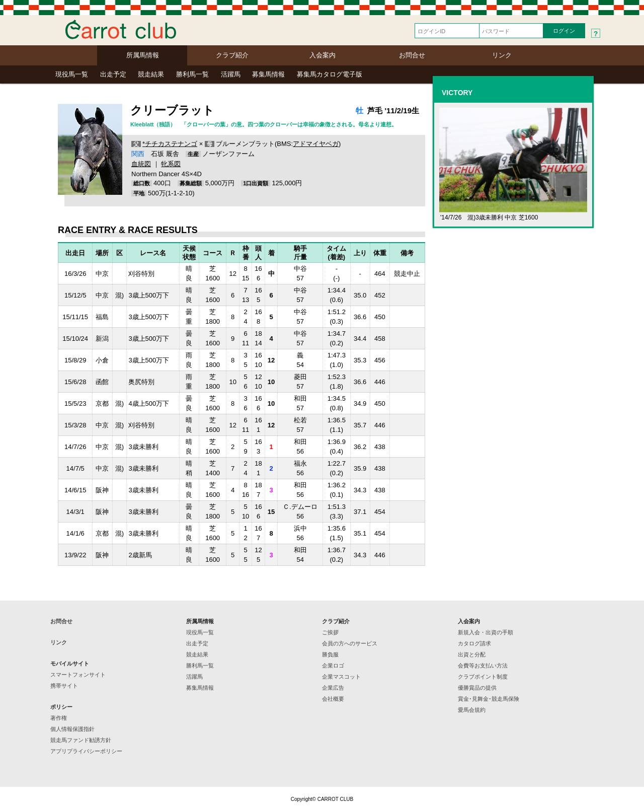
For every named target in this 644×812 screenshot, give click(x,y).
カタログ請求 (474, 643)
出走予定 (113, 74)
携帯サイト (64, 686)
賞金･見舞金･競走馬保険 (489, 699)
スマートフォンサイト (78, 675)
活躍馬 (231, 74)
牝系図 (171, 164)
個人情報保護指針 (72, 729)
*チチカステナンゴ (170, 144)
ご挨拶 (330, 632)
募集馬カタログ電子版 (330, 74)
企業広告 (333, 688)
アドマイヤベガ (316, 144)
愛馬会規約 (472, 710)
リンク (502, 55)
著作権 (59, 718)
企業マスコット (341, 677)
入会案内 (323, 55)
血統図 (141, 164)
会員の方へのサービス (350, 643)
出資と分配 (472, 654)
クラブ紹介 (232, 55)
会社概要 (333, 699)
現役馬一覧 (72, 74)
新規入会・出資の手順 (486, 632)
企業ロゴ (333, 666)
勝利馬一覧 (192, 74)
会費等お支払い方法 (483, 666)
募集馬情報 (268, 74)
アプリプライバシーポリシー (86, 751)
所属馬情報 (143, 55)
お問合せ (412, 55)
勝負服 (330, 654)
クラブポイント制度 (483, 677)
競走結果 (151, 74)
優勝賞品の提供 (477, 688)
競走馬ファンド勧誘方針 (81, 740)
